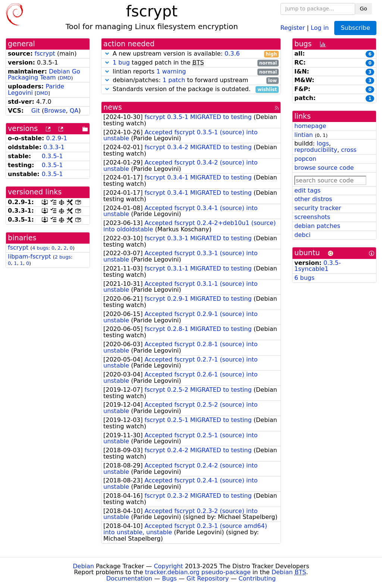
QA (74, 111)
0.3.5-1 (52, 156)
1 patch (174, 80)
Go (364, 9)
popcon (305, 159)
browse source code (324, 168)
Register (293, 27)
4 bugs (40, 248)
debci (302, 235)
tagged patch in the (191, 63)
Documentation (129, 578)
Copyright (168, 566)
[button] (107, 54)
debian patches (317, 226)
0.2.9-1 (57, 138)
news (113, 107)
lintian (304, 135)
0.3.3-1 (54, 147)
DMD (65, 78)
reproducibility (316, 150)
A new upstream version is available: (191, 54)
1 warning (171, 71)
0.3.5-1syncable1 (318, 266)
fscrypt (45, 54)
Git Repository (208, 578)
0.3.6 (232, 54)
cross (349, 150)
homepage (310, 126)
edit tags (307, 190)
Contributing (257, 578)
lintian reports (191, 72)
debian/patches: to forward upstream (191, 80)
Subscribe (355, 28)
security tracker (318, 208)
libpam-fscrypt (29, 257)
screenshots (312, 217)
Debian (83, 566)
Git (36, 111)
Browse (55, 111)
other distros (313, 199)
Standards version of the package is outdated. (191, 89)
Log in (320, 27)
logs (323, 143)
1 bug (121, 62)
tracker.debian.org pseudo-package (198, 572)
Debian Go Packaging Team (44, 75)
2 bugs (63, 257)
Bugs (169, 578)
